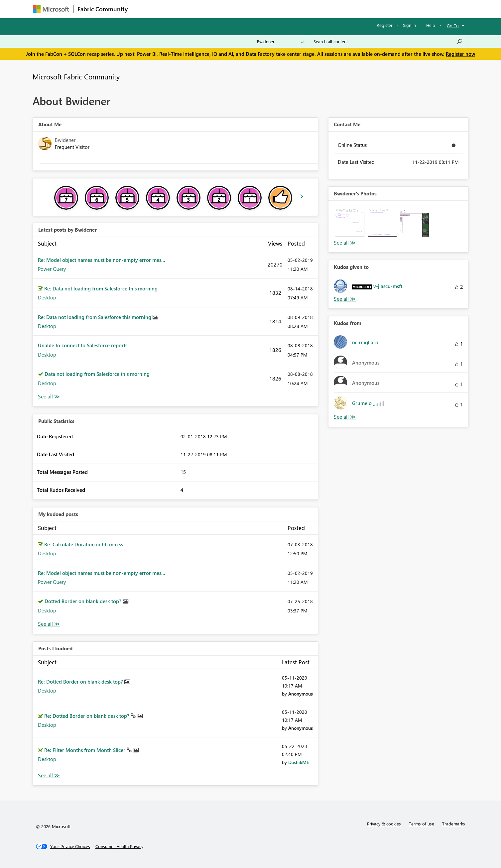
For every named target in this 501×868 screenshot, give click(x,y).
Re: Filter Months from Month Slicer (85, 750)
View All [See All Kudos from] (345, 417)
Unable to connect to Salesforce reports (83, 345)
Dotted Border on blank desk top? (84, 601)
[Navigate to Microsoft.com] (51, 9)
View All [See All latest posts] (49, 397)
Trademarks (454, 824)
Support (312, 9)
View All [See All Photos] (345, 243)
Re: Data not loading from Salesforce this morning (101, 288)
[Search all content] (388, 42)
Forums (143, 9)
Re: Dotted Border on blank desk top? (81, 682)
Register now (460, 54)
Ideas (199, 9)
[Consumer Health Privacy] (119, 846)
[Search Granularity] (280, 42)
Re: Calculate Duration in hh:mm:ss (84, 544)
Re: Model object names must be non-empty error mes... (102, 260)
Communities (229, 9)
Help (431, 25)
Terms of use (422, 824)
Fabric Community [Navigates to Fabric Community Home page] (103, 9)
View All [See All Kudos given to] (345, 299)
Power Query (52, 269)
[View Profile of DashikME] (299, 762)
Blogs (259, 9)
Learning (284, 9)
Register (385, 25)
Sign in (409, 25)
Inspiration (172, 9)
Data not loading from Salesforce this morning (97, 374)
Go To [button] (453, 25)
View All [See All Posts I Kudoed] (49, 775)
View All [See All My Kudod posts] (49, 624)
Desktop (47, 297)
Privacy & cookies (384, 824)
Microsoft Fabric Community (76, 76)
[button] (350, 222)
